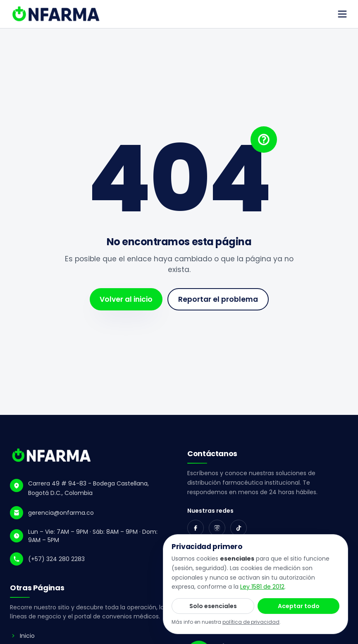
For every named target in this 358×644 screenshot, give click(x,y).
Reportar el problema (218, 299)
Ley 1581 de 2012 (262, 587)
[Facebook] (196, 528)
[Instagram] (217, 528)
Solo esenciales (213, 606)
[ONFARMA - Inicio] (52, 455)
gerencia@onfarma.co (61, 513)
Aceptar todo (299, 606)
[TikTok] (239, 528)
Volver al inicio (126, 299)
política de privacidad (251, 622)
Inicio (22, 636)
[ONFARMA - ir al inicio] (56, 14)
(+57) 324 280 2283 (56, 559)
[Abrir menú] (342, 14)
